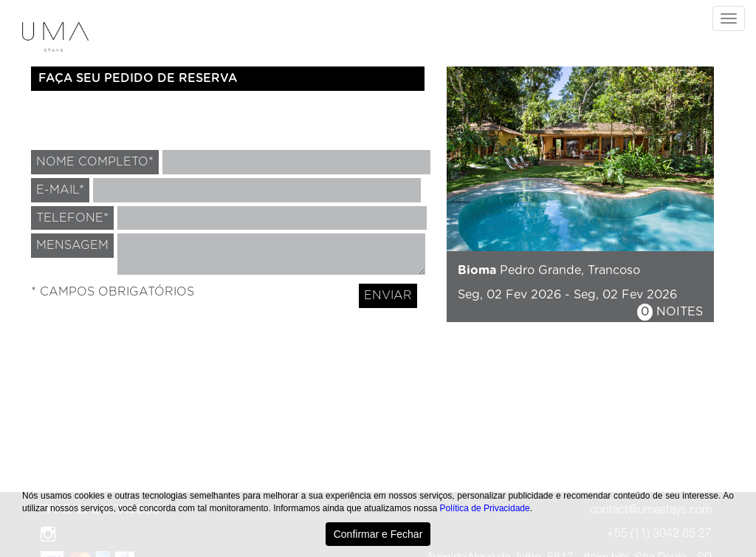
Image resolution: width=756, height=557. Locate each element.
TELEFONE (72, 218)
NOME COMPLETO (95, 162)
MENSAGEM (72, 245)
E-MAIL (60, 190)
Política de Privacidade (485, 508)
